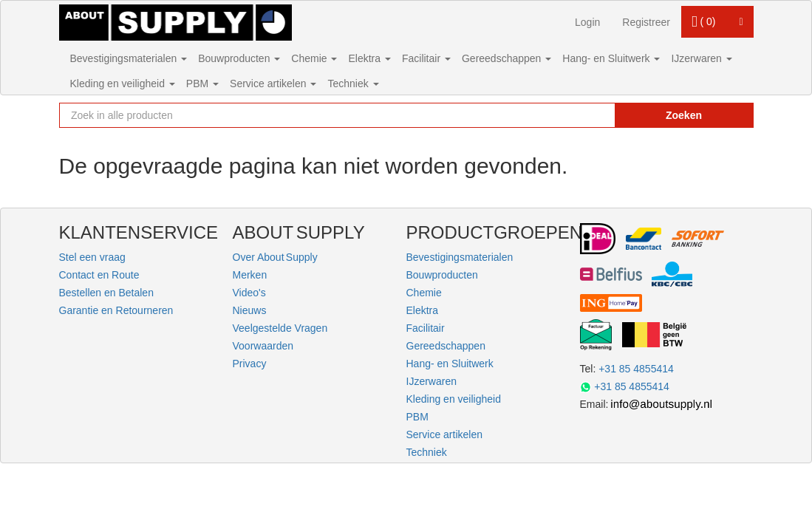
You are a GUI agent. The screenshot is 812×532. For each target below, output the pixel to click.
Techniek (353, 83)
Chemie (314, 58)
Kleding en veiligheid (123, 83)
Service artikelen (273, 83)
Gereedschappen (506, 58)
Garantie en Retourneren (116, 310)
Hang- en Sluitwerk (611, 58)
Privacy (250, 364)
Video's (249, 293)
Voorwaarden (263, 346)
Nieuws (250, 310)
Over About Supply (275, 257)
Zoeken (684, 115)
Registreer (646, 22)
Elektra (369, 58)
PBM (202, 83)
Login (587, 22)
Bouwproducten (239, 58)
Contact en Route (99, 275)
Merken (250, 275)
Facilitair (426, 58)
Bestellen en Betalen (106, 293)
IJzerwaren (701, 58)
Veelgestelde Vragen (280, 328)
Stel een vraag (92, 257)
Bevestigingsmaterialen (129, 58)
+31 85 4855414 (636, 369)
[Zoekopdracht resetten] (580, 115)
